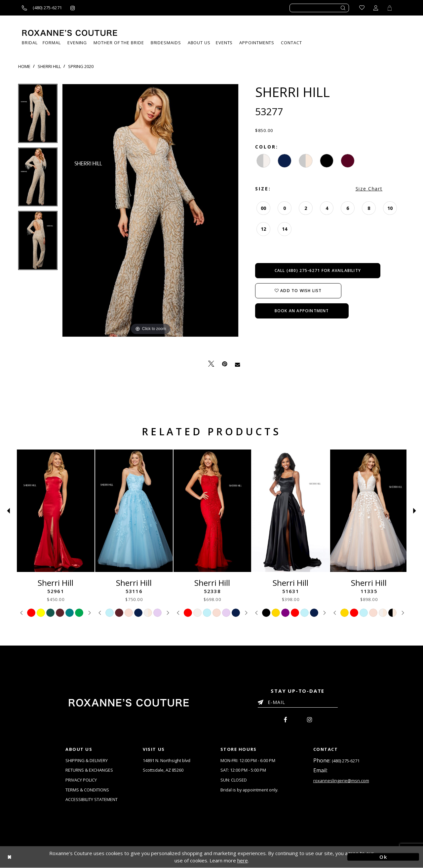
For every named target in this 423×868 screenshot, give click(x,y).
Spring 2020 (81, 66)
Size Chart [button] (369, 189)
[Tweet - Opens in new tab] (211, 364)
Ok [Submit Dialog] (383, 857)
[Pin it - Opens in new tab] (225, 364)
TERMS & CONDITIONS (87, 790)
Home (24, 66)
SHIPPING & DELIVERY (87, 760)
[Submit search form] (343, 8)
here (243, 861)
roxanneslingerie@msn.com (341, 781)
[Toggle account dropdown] (376, 8)
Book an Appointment (302, 311)
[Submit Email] (262, 701)
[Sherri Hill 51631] (291, 511)
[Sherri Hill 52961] (56, 511)
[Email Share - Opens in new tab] (237, 364)
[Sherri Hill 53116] (134, 511)
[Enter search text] (319, 8)
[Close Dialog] (40, 857)
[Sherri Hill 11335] (369, 511)
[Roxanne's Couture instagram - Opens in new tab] (73, 8)
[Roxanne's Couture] (70, 33)
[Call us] (42, 8)
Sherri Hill (49, 66)
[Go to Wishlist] (362, 8)
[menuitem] (224, 43)
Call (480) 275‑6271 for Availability (318, 270)
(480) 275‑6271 (346, 761)
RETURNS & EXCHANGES (89, 770)
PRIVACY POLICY (81, 780)
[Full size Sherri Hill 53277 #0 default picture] (150, 210)
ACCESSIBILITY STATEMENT (92, 800)
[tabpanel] (38, 116)
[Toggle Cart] (390, 8)
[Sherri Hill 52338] (212, 511)
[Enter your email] (298, 703)
